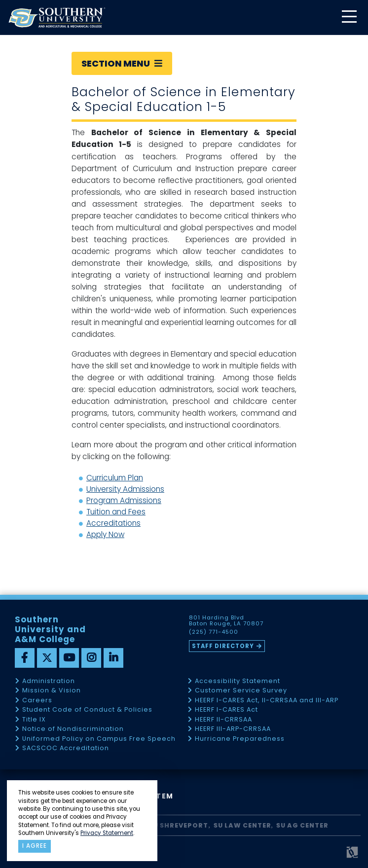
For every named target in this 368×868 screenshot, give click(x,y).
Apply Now (105, 534)
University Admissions (125, 489)
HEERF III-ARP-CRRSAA (233, 729)
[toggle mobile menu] (349, 18)
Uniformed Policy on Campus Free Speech (99, 739)
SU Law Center (242, 825)
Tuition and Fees (116, 512)
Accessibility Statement (238, 681)
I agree (35, 846)
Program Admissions (124, 500)
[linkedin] (113, 658)
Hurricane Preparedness (240, 739)
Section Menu (122, 63)
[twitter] (47, 658)
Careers (37, 701)
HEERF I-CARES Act (226, 710)
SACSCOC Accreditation (66, 748)
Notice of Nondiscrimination (73, 729)
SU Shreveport (179, 825)
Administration (49, 681)
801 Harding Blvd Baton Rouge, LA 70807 (226, 621)
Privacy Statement (107, 833)
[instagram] (91, 658)
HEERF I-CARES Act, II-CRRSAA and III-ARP (267, 701)
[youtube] (69, 658)
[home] (57, 18)
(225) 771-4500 (214, 632)
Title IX (34, 720)
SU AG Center (302, 825)
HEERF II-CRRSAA (223, 720)
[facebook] (25, 658)
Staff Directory (223, 646)
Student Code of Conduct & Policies (87, 710)
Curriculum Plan (115, 478)
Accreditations (113, 523)
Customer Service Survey (241, 691)
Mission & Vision (52, 691)
